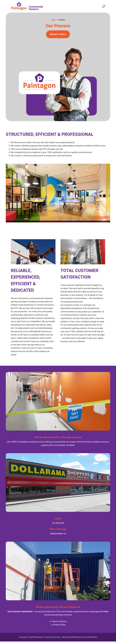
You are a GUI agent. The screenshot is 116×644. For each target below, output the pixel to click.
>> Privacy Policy (58, 625)
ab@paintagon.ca (58, 534)
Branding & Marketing (71, 637)
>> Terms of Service (58, 621)
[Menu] (104, 6)
